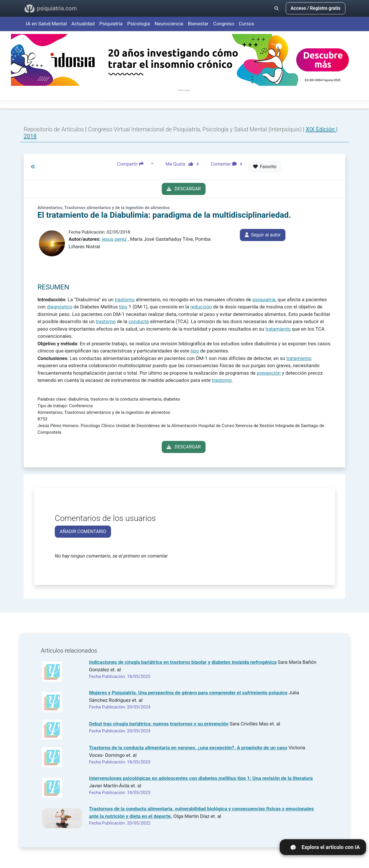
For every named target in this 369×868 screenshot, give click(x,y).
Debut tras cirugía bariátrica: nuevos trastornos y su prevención (159, 724)
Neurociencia (169, 24)
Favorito (265, 167)
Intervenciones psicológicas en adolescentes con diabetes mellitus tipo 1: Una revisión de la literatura (201, 778)
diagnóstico (60, 307)
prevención (269, 373)
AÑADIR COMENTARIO (83, 531)
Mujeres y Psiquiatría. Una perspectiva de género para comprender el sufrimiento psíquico (188, 693)
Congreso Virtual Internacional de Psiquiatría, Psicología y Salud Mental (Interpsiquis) (195, 129)
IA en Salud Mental (46, 24)
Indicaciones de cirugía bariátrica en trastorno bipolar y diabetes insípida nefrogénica (183, 662)
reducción (201, 307)
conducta (139, 321)
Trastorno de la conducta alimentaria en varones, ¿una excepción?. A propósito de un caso (188, 748)
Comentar (228, 164)
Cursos (246, 24)
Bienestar (198, 24)
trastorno (125, 300)
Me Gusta (184, 164)
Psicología (139, 24)
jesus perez (114, 239)
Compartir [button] (133, 164)
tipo (123, 307)
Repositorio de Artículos (54, 129)
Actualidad (83, 24)
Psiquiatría (111, 24)
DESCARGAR (184, 189)
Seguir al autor (263, 235)
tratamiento (278, 329)
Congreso (224, 24)
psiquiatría (264, 300)
